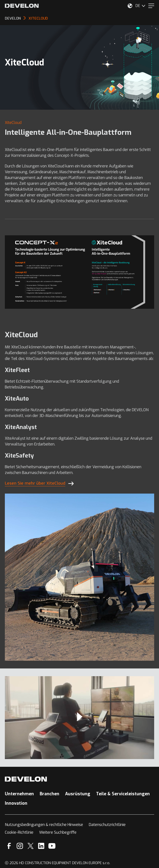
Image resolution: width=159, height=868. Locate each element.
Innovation (16, 803)
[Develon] (22, 6)
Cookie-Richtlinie (19, 832)
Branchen (49, 794)
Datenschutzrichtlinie (107, 825)
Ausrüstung (78, 794)
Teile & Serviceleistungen (123, 794)
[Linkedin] (41, 846)
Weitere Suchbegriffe (58, 832)
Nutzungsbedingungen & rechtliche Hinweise (44, 825)
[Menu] (151, 6)
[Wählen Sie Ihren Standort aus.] (130, 6)
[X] (31, 846)
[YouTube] (52, 846)
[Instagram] (20, 846)
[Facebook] (9, 846)
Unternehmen (19, 794)
